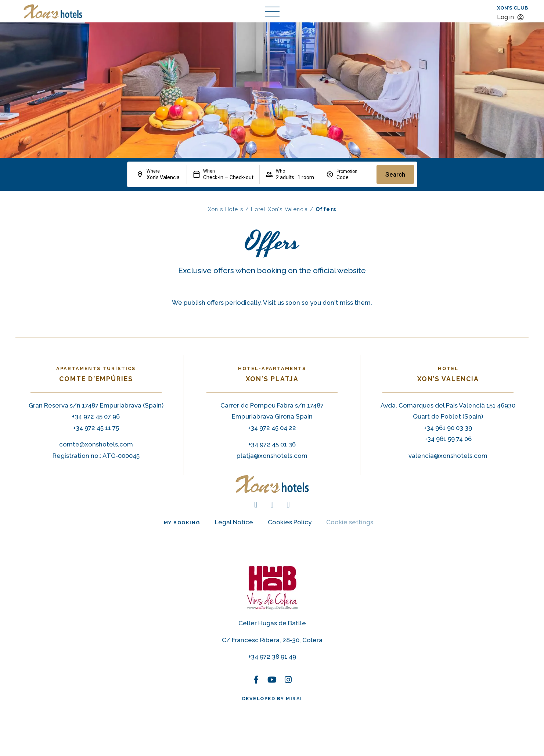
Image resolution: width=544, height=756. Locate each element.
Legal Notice (234, 522)
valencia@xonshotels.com (448, 456)
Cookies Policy (290, 522)
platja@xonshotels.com (272, 456)
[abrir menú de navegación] (272, 12)
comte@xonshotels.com (96, 444)
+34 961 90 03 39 (448, 428)
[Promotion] (354, 177)
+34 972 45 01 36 (272, 444)
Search (395, 174)
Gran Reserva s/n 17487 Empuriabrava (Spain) (96, 405)
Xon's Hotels (226, 209)
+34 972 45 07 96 (96, 416)
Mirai (294, 699)
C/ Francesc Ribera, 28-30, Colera (272, 640)
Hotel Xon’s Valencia (280, 209)
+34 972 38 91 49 (272, 656)
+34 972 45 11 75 (96, 428)
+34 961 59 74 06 (448, 439)
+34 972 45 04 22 (272, 428)
